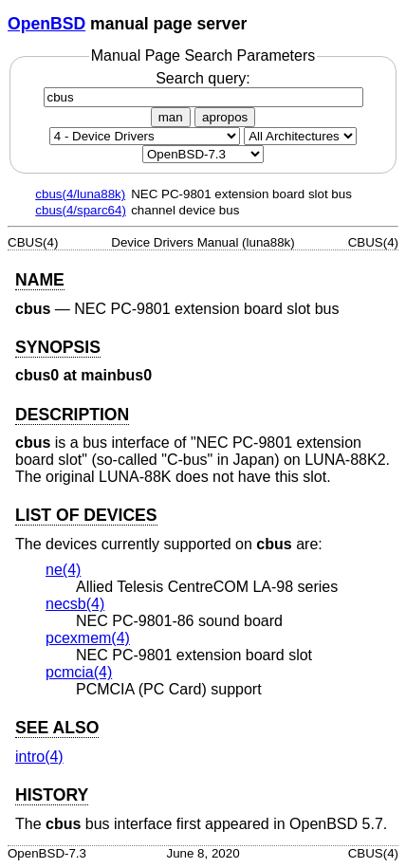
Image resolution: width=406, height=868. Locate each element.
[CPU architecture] (300, 136)
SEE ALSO (57, 728)
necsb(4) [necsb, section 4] (75, 604)
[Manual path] (203, 154)
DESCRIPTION (72, 415)
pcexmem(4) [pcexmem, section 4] (88, 638)
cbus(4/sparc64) (81, 210)
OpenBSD (46, 24)
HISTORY (52, 795)
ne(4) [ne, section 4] (63, 570)
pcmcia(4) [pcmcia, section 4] (79, 672)
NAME (40, 280)
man (171, 117)
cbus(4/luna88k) (80, 194)
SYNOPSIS (58, 347)
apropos (225, 117)
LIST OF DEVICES (86, 515)
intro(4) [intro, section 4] (39, 757)
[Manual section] (145, 136)
